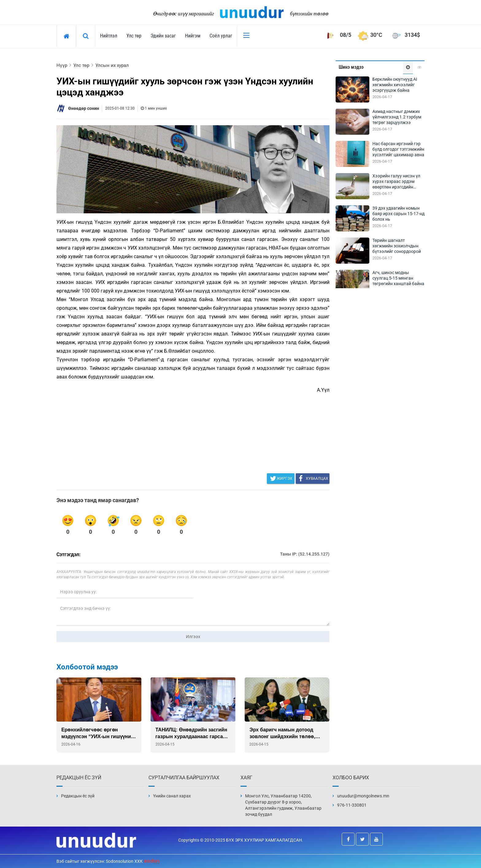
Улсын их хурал (112, 65)
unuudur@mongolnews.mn (363, 796)
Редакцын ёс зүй (78, 796)
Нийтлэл (109, 36)
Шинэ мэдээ (351, 67)
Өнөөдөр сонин (84, 108)
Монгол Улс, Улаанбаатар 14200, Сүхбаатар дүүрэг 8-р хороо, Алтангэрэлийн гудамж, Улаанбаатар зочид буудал (283, 805)
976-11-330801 (352, 805)
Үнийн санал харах (172, 796)
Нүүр (62, 65)
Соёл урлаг (221, 36)
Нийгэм (193, 36)
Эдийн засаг (163, 36)
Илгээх (193, 637)
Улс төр (134, 36)
